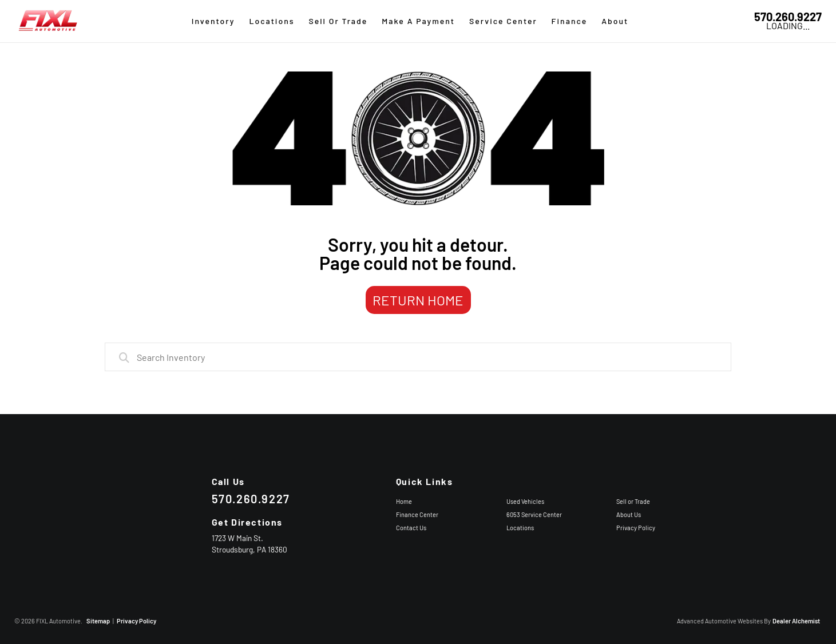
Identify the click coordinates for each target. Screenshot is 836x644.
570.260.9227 (788, 17)
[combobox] (418, 357)
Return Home (418, 300)
